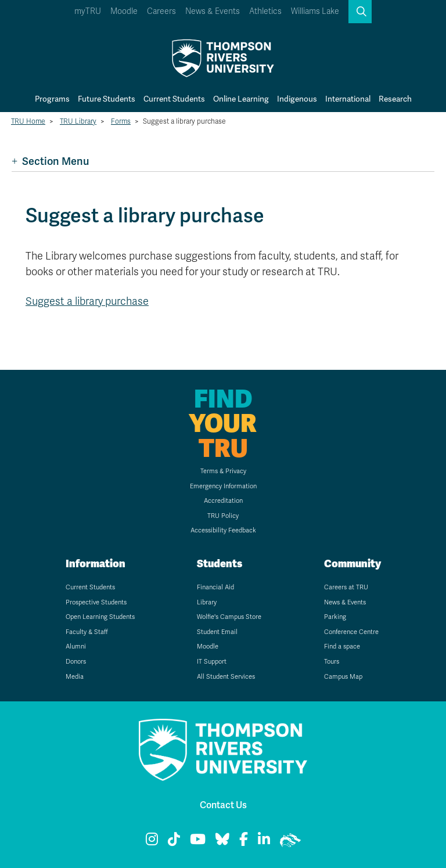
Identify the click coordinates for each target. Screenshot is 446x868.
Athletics (265, 11)
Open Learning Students (100, 617)
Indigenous (297, 99)
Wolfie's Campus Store (229, 617)
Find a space (342, 647)
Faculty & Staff (87, 632)
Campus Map (343, 677)
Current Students (174, 99)
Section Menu (50, 161)
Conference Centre (351, 632)
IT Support (212, 662)
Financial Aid (215, 587)
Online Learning (241, 99)
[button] (360, 12)
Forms (121, 121)
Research (395, 99)
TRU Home (28, 121)
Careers (161, 11)
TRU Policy (223, 516)
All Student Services (226, 677)
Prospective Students (96, 602)
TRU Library (78, 121)
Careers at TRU (346, 587)
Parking (335, 617)
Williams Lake (315, 11)
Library (207, 602)
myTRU (88, 11)
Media (75, 677)
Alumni (76, 647)
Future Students (107, 99)
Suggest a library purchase (87, 301)
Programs (52, 99)
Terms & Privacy (223, 471)
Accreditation (223, 501)
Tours (332, 662)
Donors (76, 662)
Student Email (217, 632)
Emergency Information (223, 486)
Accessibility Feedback (223, 530)
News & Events (213, 11)
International (348, 99)
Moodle (124, 11)
